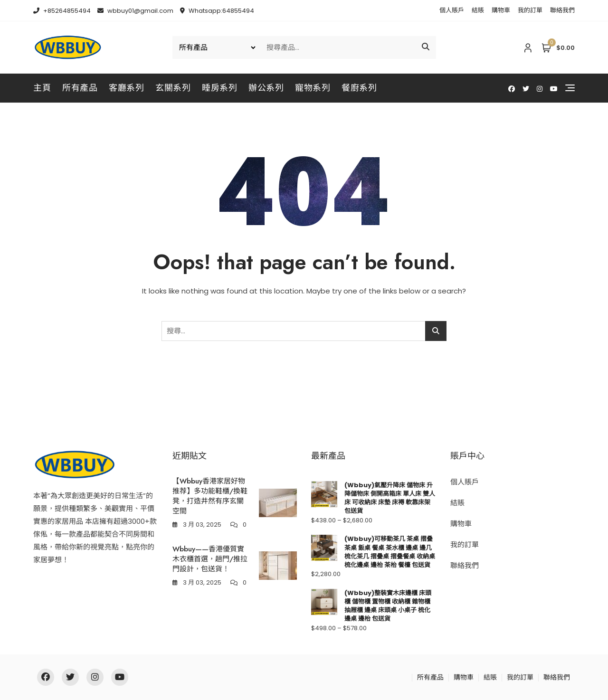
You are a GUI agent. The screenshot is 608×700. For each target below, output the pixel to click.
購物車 (501, 10)
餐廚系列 (359, 88)
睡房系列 (219, 88)
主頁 (42, 88)
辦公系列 (266, 88)
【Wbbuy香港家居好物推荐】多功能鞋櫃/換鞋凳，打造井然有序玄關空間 (210, 496)
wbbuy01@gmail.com (135, 11)
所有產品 (80, 88)
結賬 (478, 10)
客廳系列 (126, 88)
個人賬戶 (452, 10)
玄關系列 (173, 88)
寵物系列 (313, 88)
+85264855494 (62, 11)
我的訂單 (530, 10)
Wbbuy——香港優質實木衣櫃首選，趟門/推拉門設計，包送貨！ (210, 559)
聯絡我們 (562, 10)
